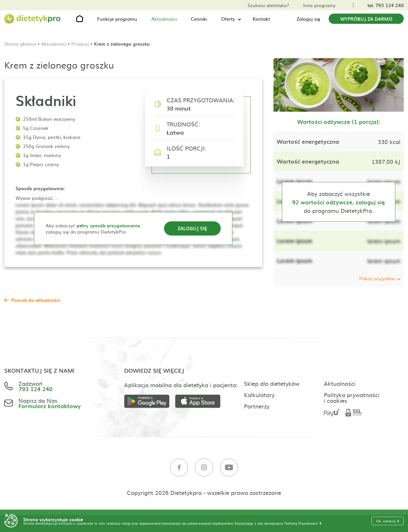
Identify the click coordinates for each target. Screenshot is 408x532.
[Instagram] (204, 468)
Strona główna (20, 44)
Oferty (228, 19)
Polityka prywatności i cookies (352, 397)
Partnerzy (257, 406)
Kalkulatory (259, 395)
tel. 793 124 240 (386, 5)
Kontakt (261, 19)
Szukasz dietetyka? (268, 5)
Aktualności (164, 19)
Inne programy (319, 5)
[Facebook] (179, 468)
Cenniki (199, 19)
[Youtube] (229, 468)
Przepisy (80, 44)
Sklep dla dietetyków (272, 383)
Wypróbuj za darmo (366, 19)
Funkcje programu (117, 19)
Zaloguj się (308, 19)
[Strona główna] (33, 19)
